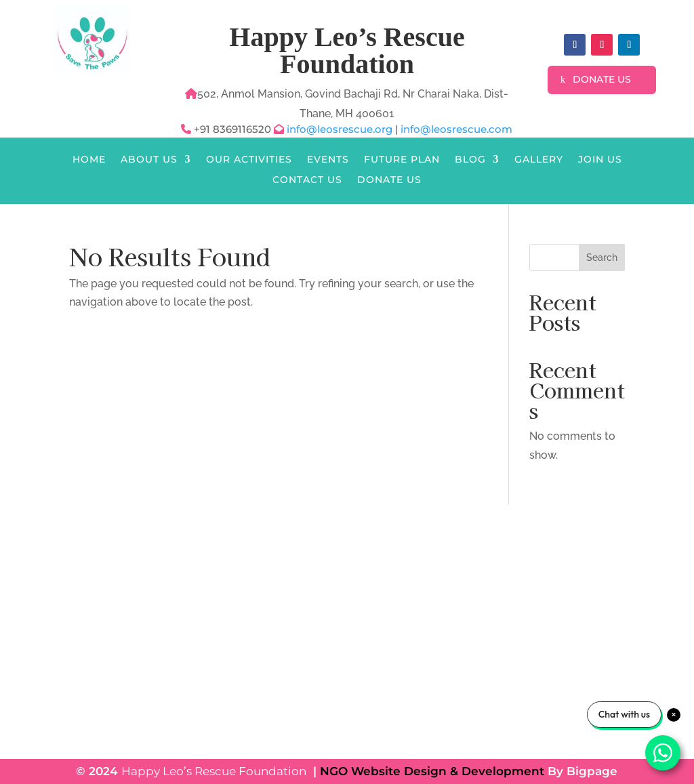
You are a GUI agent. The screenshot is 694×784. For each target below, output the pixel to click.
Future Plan (402, 160)
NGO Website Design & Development (432, 771)
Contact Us (307, 180)
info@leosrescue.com (456, 129)
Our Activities (249, 160)
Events (328, 160)
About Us (149, 160)
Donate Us (602, 79)
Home (89, 160)
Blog (470, 160)
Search (602, 257)
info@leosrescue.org (341, 129)
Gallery (539, 160)
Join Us (600, 160)
